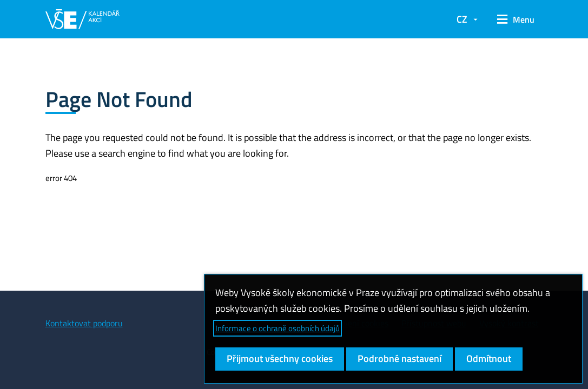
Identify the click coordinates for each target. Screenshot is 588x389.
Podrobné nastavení (399, 358)
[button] (516, 19)
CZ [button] (462, 19)
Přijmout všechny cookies (280, 358)
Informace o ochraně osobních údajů (278, 328)
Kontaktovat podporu (84, 323)
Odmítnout (489, 358)
